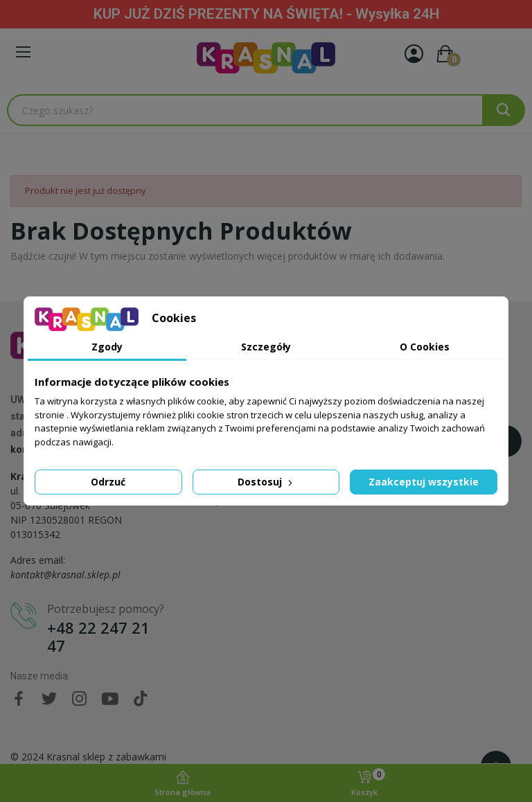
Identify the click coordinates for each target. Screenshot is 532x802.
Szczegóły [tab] (266, 347)
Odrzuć (108, 482)
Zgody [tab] (107, 347)
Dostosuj (266, 482)
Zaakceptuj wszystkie (424, 482)
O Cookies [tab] (425, 347)
